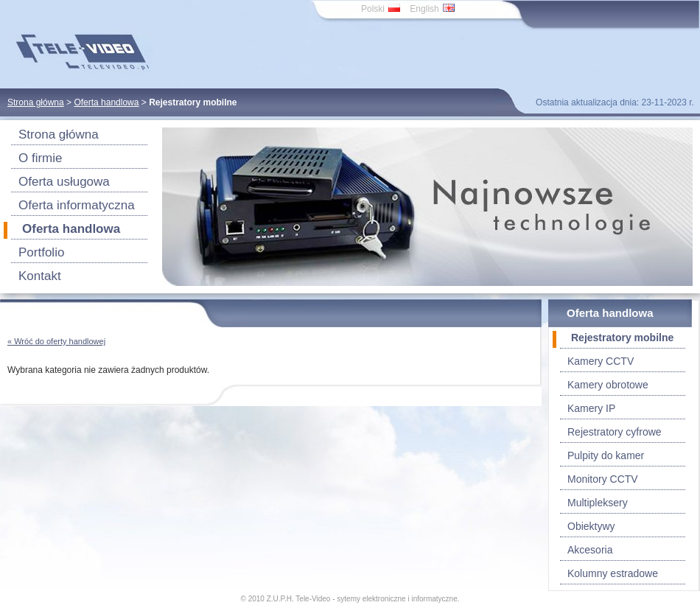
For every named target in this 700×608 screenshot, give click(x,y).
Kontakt (40, 276)
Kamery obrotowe (608, 385)
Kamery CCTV (601, 361)
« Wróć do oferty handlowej (56, 341)
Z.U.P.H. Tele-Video (299, 599)
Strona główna (36, 102)
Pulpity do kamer (606, 455)
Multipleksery (598, 503)
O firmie (41, 158)
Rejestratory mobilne (622, 338)
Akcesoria (590, 550)
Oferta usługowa (64, 182)
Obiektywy (591, 526)
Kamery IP (591, 408)
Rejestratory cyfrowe (615, 432)
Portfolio (41, 252)
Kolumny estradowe (613, 573)
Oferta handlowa (106, 102)
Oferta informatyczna (77, 205)
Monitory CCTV (603, 479)
